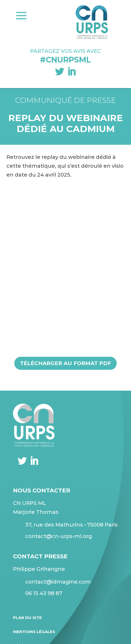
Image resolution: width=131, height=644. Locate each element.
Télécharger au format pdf (65, 363)
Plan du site (27, 618)
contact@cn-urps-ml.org (59, 536)
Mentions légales (34, 632)
